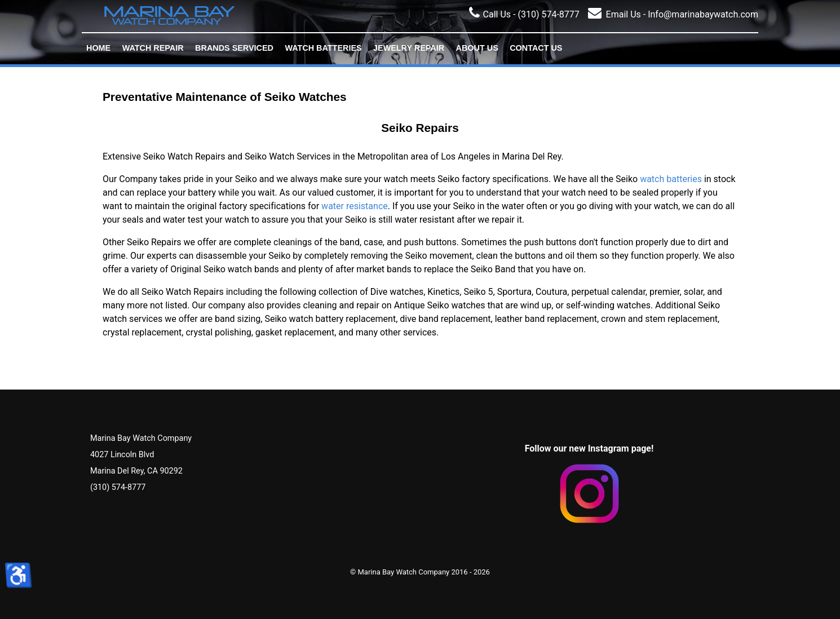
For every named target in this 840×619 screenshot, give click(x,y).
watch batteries (671, 179)
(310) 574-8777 (548, 14)
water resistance (355, 206)
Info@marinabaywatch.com (702, 14)
